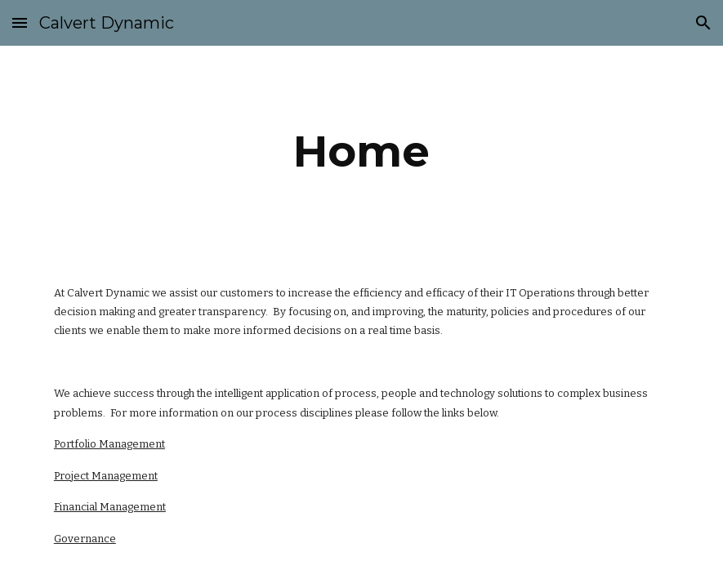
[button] (20, 22)
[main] (361, 151)
